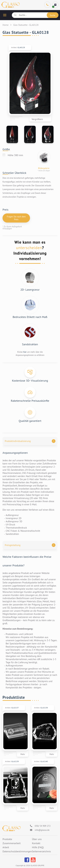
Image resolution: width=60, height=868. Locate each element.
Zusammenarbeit (12, 843)
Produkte (7, 839)
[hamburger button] (5, 15)
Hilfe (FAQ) (38, 847)
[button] (30, 441)
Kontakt (36, 843)
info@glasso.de (42, 830)
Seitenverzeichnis (41, 851)
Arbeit (6, 847)
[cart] (55, 5)
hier (25, 352)
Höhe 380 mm (15, 155)
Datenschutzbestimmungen (17, 851)
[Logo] (12, 828)
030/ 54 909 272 (43, 826)
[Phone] (47, 5)
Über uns (37, 839)
